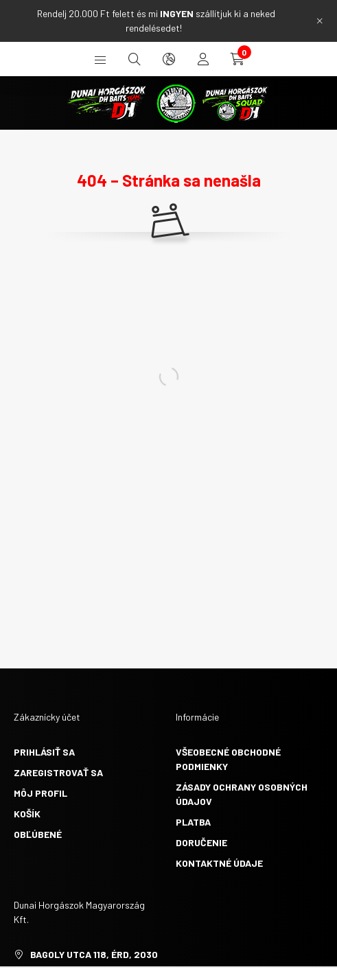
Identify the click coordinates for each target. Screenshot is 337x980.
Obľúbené (38, 834)
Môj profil (40, 793)
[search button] (135, 59)
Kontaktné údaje (219, 863)
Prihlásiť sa (44, 752)
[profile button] (203, 59)
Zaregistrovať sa (58, 772)
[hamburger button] (100, 59)
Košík (27, 814)
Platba (193, 822)
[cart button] (237, 59)
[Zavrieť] (320, 21)
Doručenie (201, 842)
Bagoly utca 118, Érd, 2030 (94, 954)
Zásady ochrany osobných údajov (242, 794)
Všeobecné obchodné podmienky (228, 759)
